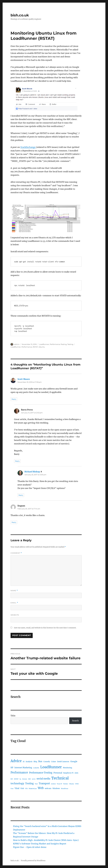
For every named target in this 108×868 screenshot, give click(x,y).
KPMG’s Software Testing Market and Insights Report (40, 844)
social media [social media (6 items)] (43, 779)
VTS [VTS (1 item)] (26, 789)
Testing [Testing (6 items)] (29, 783)
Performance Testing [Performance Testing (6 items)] (41, 773)
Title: (13, 716)
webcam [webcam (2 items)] (48, 788)
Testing (70, 344)
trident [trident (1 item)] (53, 784)
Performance (27, 347)
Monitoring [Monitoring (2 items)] (67, 768)
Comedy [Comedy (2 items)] (47, 762)
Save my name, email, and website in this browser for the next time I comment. (45, 628)
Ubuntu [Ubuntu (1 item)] (72, 784)
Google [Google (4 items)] (74, 761)
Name (14, 591)
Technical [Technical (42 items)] (60, 778)
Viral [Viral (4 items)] (17, 788)
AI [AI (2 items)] (24, 762)
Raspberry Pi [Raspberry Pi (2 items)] (68, 773)
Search (75, 721)
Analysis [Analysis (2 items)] (29, 762)
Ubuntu (42, 347)
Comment (16, 553)
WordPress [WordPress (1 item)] (65, 789)
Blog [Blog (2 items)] (35, 762)
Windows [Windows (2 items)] (56, 788)
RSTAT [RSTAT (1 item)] (16, 779)
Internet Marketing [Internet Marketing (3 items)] (23, 768)
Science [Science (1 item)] (25, 779)
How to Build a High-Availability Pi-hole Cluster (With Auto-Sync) (46, 840)
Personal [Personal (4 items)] (58, 773)
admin (17, 344)
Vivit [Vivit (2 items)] (22, 788)
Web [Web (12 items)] (41, 788)
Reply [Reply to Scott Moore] (14, 399)
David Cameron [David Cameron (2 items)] (63, 762)
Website (15, 615)
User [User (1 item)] (12, 789)
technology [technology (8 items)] (17, 783)
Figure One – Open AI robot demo (30, 847)
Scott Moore (24, 379)
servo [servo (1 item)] (34, 779)
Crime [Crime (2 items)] (54, 762)
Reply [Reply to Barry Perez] (17, 461)
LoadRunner (44, 344)
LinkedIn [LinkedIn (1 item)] (36, 768)
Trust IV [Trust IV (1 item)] (59, 784)
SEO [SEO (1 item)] (30, 779)
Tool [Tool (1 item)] (36, 784)
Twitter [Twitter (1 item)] (66, 784)
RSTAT (35, 347)
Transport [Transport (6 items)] (44, 783)
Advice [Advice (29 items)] (16, 761)
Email (14, 603)
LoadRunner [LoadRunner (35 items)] (51, 767)
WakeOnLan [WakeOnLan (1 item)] (33, 789)
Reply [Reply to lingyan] (14, 522)
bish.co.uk (20, 15)
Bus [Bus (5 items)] (40, 761)
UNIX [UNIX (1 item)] (77, 784)
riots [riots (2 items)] (76, 773)
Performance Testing (58, 344)
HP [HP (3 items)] (12, 768)
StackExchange (28, 147)
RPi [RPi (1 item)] (12, 779)
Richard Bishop (32, 472)
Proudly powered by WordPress (33, 861)
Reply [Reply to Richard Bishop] (21, 495)
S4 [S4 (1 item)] (20, 779)
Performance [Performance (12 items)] (19, 772)
